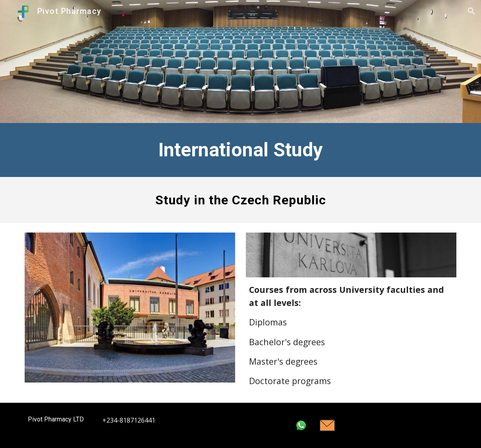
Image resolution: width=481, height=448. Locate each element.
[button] (471, 11)
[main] (240, 150)
